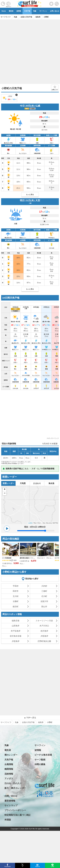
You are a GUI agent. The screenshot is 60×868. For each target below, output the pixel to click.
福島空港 (16, 621)
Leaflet (30, 523)
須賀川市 (44, 601)
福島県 (41, 722)
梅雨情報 (9, 769)
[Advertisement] (30, 51)
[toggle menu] (57, 3)
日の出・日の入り (13, 783)
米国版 (8, 820)
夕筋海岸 (44, 636)
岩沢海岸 (44, 631)
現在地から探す (32, 579)
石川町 (44, 596)
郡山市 (44, 607)
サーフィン (43, 11)
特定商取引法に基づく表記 (17, 815)
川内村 (44, 586)
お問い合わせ (11, 796)
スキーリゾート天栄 (44, 621)
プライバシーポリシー (15, 810)
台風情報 (9, 764)
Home (4, 11)
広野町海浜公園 (44, 641)
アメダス (9, 779)
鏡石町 (16, 607)
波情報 (19, 11)
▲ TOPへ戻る (30, 718)
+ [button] (5, 489)
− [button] (5, 493)
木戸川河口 (44, 626)
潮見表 (11, 11)
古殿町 (16, 601)
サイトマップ (11, 806)
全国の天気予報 (28, 722)
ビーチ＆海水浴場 (43, 755)
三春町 (44, 591)
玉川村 (16, 596)
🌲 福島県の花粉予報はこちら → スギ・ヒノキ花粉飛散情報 (28, 469)
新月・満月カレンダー (15, 788)
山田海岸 (16, 626)
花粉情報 (9, 774)
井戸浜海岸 (16, 631)
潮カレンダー (11, 755)
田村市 (16, 591)
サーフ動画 (40, 760)
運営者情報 (10, 801)
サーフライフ (6, 722)
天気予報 (27, 11)
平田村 (16, 586)
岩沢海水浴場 (16, 636)
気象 (35, 11)
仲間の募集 (40, 764)
